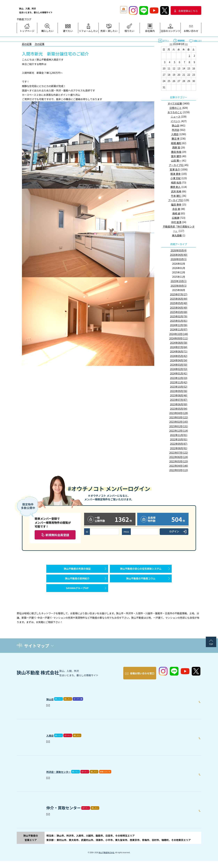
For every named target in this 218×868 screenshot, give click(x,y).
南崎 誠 (176, 213)
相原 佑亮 (176, 182)
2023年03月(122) (179, 417)
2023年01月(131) (179, 426)
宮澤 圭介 (175, 169)
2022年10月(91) (179, 439)
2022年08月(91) (179, 448)
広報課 (176, 218)
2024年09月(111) (179, 338)
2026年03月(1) (179, 259)
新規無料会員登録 (57, 535)
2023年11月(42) (179, 382)
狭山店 (176, 125)
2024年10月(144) (179, 334)
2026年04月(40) (179, 255)
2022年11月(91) (179, 435)
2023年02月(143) (179, 422)
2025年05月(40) (179, 303)
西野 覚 (176, 147)
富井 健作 (176, 156)
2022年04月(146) (179, 466)
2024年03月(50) (179, 365)
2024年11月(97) (179, 329)
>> (186, 44)
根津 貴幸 (175, 174)
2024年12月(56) (179, 325)
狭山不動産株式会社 (107, 859)
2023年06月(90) (179, 404)
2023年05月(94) (179, 409)
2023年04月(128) (179, 413)
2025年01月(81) (179, 321)
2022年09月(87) (179, 444)
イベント (176, 121)
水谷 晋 (176, 209)
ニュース (175, 117)
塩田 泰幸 (176, 204)
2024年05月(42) (179, 356)
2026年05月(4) (179, 250)
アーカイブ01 (176, 165)
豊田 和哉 (176, 152)
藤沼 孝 (175, 139)
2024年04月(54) (179, 360)
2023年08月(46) (179, 395)
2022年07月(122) (179, 453)
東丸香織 (177, 235)
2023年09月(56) (179, 391)
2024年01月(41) (179, 373)
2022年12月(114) (179, 431)
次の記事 (40, 44)
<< (171, 44)
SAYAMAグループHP (77, 597)
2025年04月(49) (179, 308)
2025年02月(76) (179, 316)
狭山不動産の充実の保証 (77, 570)
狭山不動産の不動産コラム (141, 584)
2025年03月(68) (179, 312)
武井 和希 (176, 191)
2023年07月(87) (179, 400)
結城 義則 (176, 143)
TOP (211, 655)
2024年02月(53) (179, 369)
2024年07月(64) (179, 347)
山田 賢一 (176, 161)
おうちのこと (175, 112)
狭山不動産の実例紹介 (77, 584)
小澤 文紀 (175, 178)
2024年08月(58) (179, 343)
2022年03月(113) (179, 470)
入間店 (175, 134)
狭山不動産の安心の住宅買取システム (141, 570)
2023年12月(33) (179, 378)
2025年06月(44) (179, 299)
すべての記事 (175, 103)
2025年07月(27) (179, 294)
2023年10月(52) (179, 387)
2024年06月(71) (179, 351)
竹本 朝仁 (176, 196)
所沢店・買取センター (65, 778)
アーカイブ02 (176, 200)
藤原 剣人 (175, 187)
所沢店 (176, 130)
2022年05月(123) (179, 461)
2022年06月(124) (179, 457)
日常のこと (176, 108)
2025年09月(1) (179, 286)
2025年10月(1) (179, 281)
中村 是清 (176, 222)
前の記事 (27, 44)
